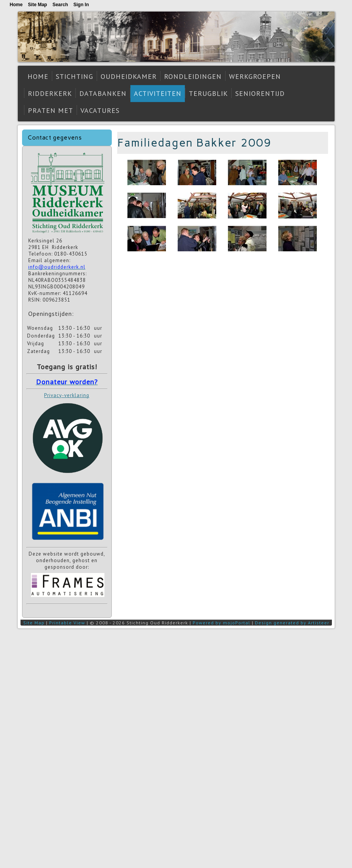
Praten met (50, 110)
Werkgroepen (255, 76)
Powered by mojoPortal (221, 623)
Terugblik (208, 93)
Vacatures (100, 110)
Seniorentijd (260, 93)
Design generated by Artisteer (292, 623)
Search (60, 5)
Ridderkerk (50, 93)
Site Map (34, 623)
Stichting (74, 76)
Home (38, 76)
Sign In (81, 5)
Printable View (67, 623)
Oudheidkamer (129, 76)
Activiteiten (158, 93)
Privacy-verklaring (67, 395)
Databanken (103, 93)
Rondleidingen (193, 76)
